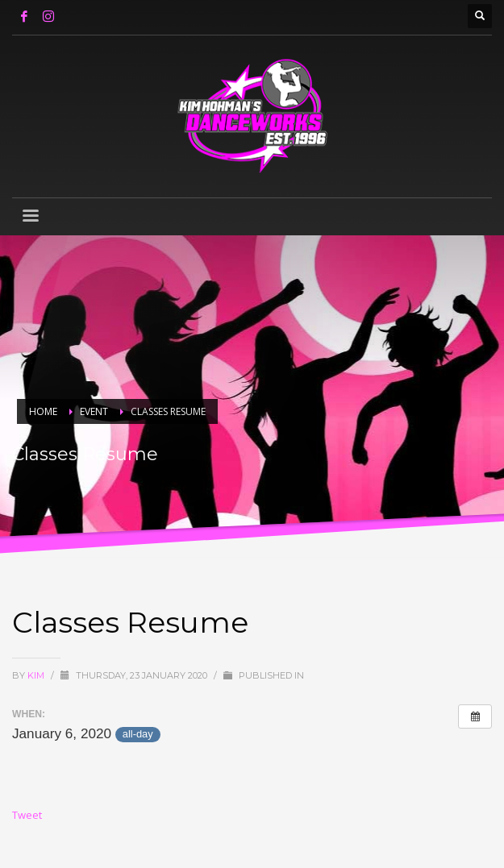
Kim (37, 675)
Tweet (27, 815)
